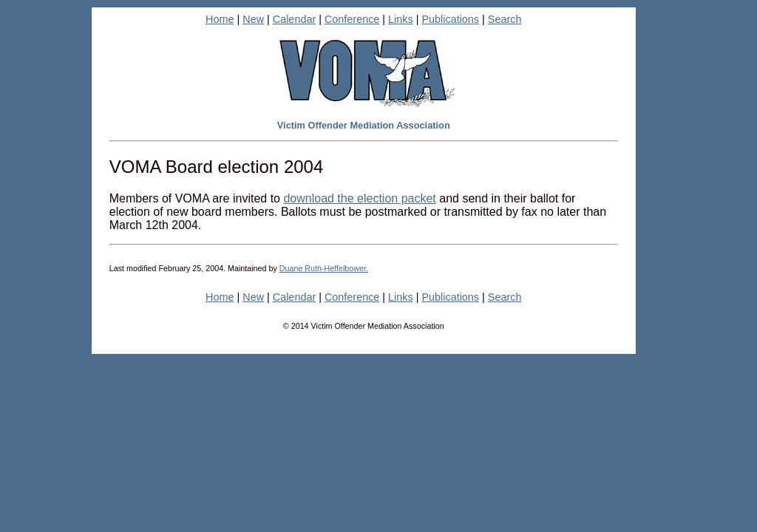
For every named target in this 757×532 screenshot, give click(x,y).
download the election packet (359, 198)
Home (220, 19)
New (253, 19)
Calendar (294, 19)
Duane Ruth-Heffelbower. (324, 268)
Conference (352, 19)
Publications (450, 19)
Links (401, 19)
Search (505, 19)
